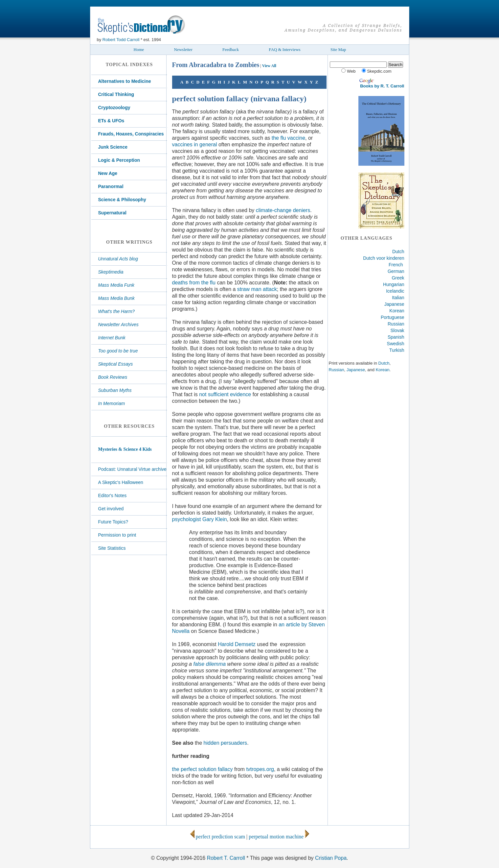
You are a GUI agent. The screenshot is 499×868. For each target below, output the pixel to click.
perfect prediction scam (217, 837)
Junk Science (113, 147)
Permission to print (117, 535)
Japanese (394, 304)
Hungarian (394, 284)
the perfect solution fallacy (203, 769)
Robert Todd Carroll (121, 40)
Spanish (396, 337)
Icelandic (395, 291)
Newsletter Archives (118, 325)
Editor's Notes (113, 495)
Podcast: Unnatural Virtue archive (132, 469)
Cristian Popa (331, 858)
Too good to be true (118, 351)
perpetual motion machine (279, 837)
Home (139, 49)
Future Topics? (113, 522)
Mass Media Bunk (116, 298)
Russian (396, 324)
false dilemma (209, 664)
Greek (398, 278)
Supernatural (112, 213)
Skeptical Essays (116, 364)
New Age (108, 173)
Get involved (111, 509)
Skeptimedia (111, 272)
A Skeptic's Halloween (121, 482)
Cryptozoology (114, 108)
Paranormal (111, 186)
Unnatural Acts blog (118, 259)
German (396, 271)
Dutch (398, 252)
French (396, 265)
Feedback (231, 49)
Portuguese (393, 317)
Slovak (397, 330)
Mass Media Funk (116, 285)
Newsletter (183, 49)
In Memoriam (112, 403)
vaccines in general (195, 145)
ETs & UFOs (111, 121)
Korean (397, 311)
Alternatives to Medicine (125, 81)
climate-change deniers (283, 210)
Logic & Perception (119, 160)
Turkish (397, 350)
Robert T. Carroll (226, 858)
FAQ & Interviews (285, 49)
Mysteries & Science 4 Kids (125, 449)
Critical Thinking (116, 94)
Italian (398, 298)
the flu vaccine (288, 138)
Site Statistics (112, 548)
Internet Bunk (112, 338)
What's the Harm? (117, 311)
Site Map (338, 49)
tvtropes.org (260, 769)
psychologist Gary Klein (200, 519)
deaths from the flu (194, 283)
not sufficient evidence (225, 394)
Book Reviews (113, 377)
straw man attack (257, 289)
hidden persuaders (226, 743)
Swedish (396, 344)
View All (269, 66)
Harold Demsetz (237, 644)
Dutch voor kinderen (384, 258)
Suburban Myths (115, 390)
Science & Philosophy (122, 200)
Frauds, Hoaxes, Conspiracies (131, 134)
